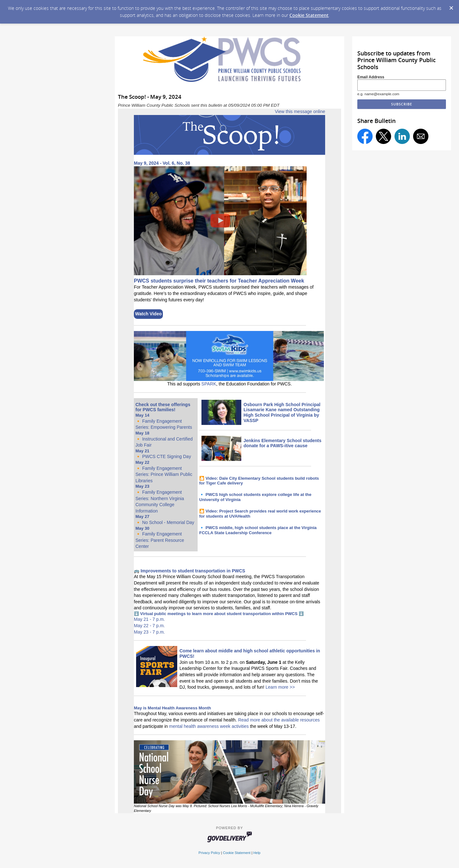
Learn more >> (280, 687)
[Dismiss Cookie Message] (451, 6)
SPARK (209, 384)
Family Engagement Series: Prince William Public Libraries (164, 474)
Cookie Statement (309, 15)
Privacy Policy (209, 853)
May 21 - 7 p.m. (149, 619)
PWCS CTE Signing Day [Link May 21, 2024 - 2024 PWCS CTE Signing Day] (167, 456)
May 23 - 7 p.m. (149, 632)
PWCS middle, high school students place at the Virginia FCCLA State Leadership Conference (258, 530)
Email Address (371, 77)
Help (257, 853)
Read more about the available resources (279, 720)
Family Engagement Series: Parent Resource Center (160, 540)
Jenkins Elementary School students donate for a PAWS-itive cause (282, 443)
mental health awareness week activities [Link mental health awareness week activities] (209, 726)
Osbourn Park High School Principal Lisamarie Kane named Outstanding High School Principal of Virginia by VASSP (282, 412)
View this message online (300, 111)
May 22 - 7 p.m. (149, 626)
